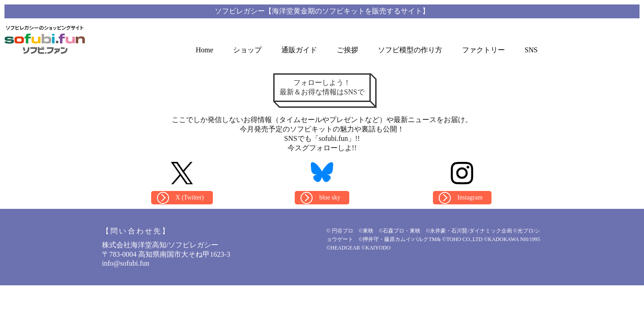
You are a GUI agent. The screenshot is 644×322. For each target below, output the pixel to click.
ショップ (247, 50)
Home (205, 50)
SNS (531, 50)
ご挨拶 (347, 50)
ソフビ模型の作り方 (410, 50)
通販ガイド (299, 50)
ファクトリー (483, 50)
